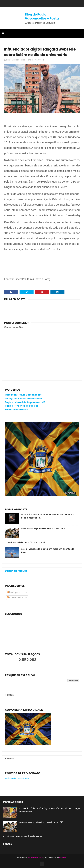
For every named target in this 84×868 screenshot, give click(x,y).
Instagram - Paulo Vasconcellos (24, 399)
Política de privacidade (17, 779)
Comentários (15, 598)
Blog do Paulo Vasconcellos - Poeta (42, 16)
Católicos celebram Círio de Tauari (25, 543)
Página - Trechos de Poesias (22, 406)
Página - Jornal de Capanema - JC (25, 402)
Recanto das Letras (16, 410)
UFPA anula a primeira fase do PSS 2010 (43, 529)
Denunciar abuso (16, 571)
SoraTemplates (35, 858)
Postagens (14, 592)
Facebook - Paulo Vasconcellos (23, 395)
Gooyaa (63, 858)
